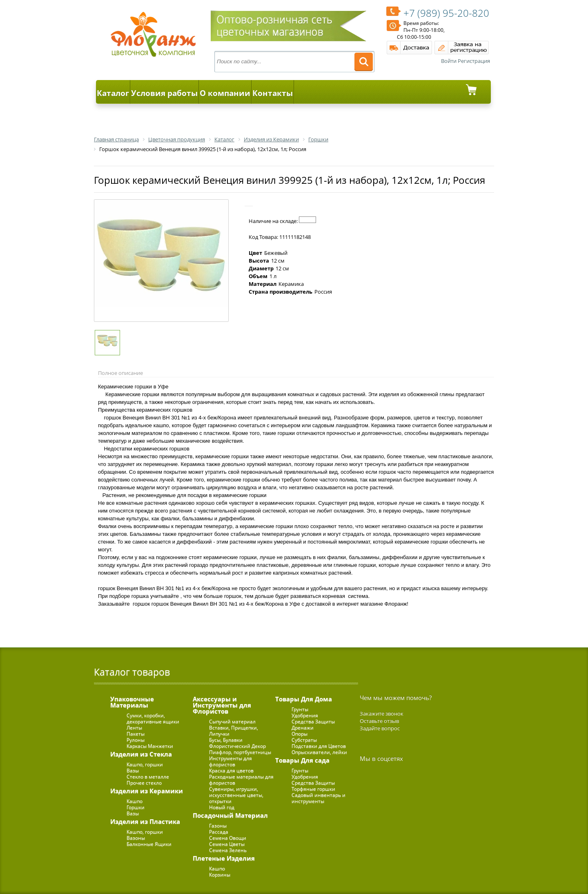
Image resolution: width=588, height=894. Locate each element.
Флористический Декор (237, 746)
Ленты (134, 728)
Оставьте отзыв (379, 721)
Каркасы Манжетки (150, 746)
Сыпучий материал (232, 721)
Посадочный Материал (230, 815)
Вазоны (136, 838)
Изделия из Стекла (141, 754)
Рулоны (136, 740)
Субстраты (304, 740)
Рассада (219, 832)
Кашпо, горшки (145, 764)
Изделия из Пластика (145, 821)
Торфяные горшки (313, 789)
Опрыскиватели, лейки (319, 752)
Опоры (300, 734)
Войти (449, 61)
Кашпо (135, 801)
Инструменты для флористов (231, 761)
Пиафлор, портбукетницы (240, 752)
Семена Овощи (228, 838)
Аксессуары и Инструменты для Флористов (222, 705)
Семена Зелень (228, 850)
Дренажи (303, 728)
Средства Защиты (313, 721)
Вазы (133, 770)
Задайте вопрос (380, 728)
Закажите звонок (382, 713)
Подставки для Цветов (319, 746)
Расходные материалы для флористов (241, 780)
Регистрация (474, 61)
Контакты (273, 93)
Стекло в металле (148, 777)
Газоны (218, 826)
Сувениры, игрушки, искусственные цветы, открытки (236, 795)
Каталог (113, 93)
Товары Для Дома (304, 699)
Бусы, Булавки (226, 740)
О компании (225, 93)
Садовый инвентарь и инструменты (318, 798)
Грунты (300, 709)
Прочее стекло (144, 783)
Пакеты (136, 734)
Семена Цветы (227, 844)
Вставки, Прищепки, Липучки (234, 731)
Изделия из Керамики (147, 791)
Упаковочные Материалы (132, 702)
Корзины (220, 875)
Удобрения (305, 715)
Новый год (222, 807)
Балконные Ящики (149, 844)
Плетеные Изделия (224, 858)
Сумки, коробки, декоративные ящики (153, 718)
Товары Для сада (302, 760)
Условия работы (164, 93)
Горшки (136, 807)
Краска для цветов (231, 770)
